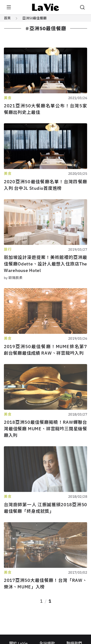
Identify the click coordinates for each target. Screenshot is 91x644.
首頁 (7, 18)
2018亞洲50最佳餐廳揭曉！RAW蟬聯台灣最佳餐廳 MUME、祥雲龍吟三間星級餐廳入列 (45, 429)
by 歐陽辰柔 (13, 278)
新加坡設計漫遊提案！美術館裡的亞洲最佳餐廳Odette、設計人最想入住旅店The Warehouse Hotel (45, 264)
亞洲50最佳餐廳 (34, 18)
